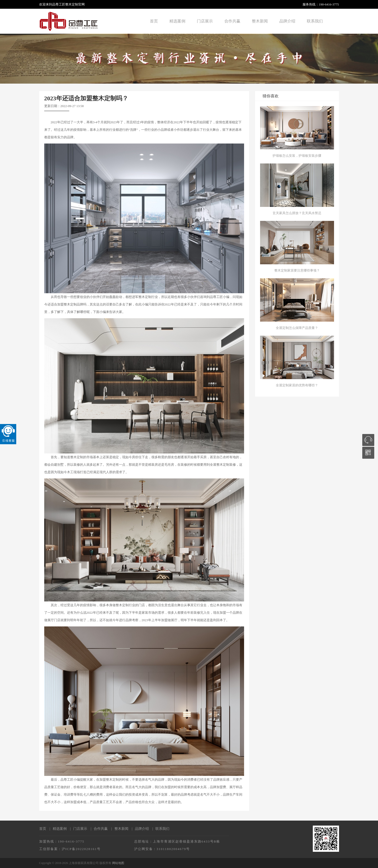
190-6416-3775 (329, 4)
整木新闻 (260, 21)
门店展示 (205, 21)
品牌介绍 (287, 21)
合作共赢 (232, 21)
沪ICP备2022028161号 (81, 849)
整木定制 (72, 4)
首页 (154, 21)
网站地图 (118, 863)
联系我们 (315, 21)
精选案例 (177, 21)
